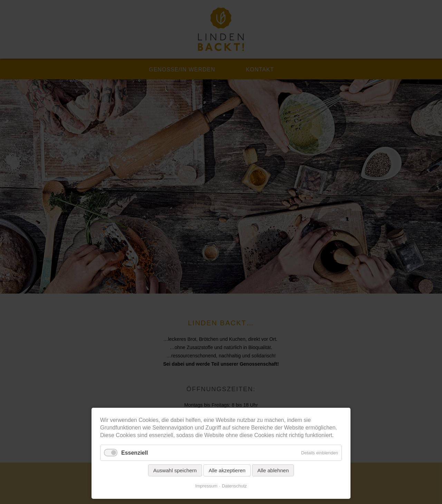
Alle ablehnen (273, 470)
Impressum (206, 486)
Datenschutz (234, 486)
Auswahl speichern (175, 470)
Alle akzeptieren (227, 470)
